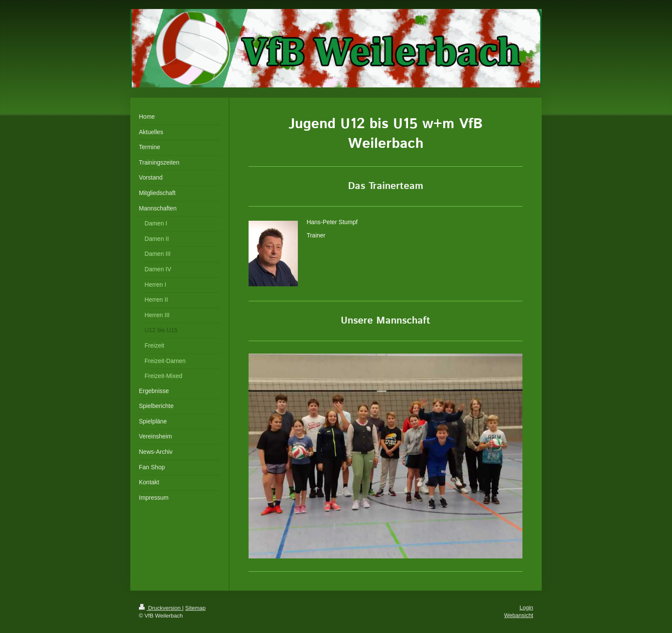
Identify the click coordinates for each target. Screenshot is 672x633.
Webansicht (519, 615)
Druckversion (160, 608)
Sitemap (195, 608)
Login (526, 607)
